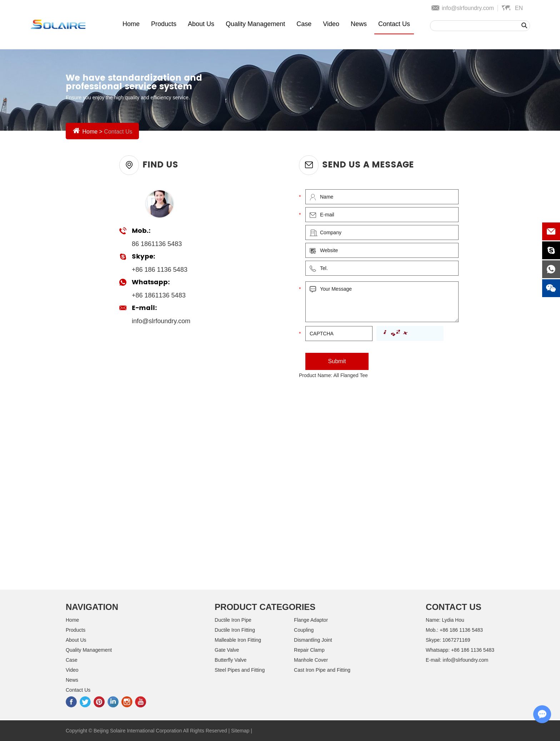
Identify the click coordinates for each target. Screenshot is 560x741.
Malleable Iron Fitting (238, 640)
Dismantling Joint (313, 640)
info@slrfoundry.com (468, 8)
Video (331, 24)
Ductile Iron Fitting (235, 630)
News (359, 24)
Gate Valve (227, 650)
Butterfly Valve (231, 660)
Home (131, 24)
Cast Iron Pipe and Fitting (322, 670)
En (519, 8)
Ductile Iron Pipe (233, 620)
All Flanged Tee (351, 375)
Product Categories (265, 607)
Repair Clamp (309, 650)
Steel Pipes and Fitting (240, 670)
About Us (201, 24)
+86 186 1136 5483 (473, 650)
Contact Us (394, 24)
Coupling (304, 630)
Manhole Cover (311, 660)
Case (304, 24)
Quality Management (255, 24)
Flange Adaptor (311, 620)
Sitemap (240, 731)
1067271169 (456, 640)
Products (164, 24)
